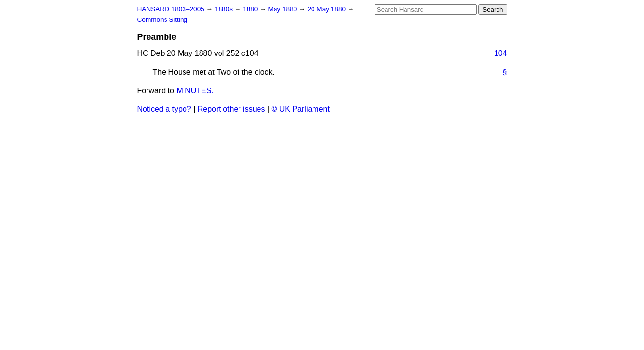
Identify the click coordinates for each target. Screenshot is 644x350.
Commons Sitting (163, 20)
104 (501, 53)
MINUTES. (195, 91)
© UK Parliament (301, 109)
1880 (251, 9)
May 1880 (284, 9)
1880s (225, 9)
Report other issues (231, 109)
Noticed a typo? (164, 109)
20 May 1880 (327, 9)
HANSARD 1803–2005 (171, 9)
